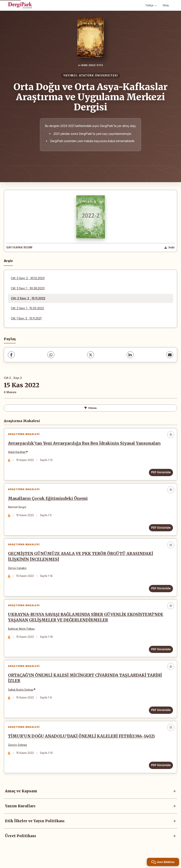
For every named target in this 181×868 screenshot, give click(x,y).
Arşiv (8, 261)
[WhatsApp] (51, 355)
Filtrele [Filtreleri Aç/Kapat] (90, 408)
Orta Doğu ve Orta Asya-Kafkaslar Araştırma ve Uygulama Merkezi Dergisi (91, 97)
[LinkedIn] (130, 355)
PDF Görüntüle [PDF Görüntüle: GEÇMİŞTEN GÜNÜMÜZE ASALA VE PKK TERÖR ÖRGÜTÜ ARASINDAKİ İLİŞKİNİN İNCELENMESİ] (160, 592)
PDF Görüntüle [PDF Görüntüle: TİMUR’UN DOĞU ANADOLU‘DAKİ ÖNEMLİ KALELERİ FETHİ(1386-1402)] (160, 774)
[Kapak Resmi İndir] (170, 248)
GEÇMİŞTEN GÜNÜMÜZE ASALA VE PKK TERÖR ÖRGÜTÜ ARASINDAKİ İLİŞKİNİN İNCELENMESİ (81, 561)
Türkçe (151, 5)
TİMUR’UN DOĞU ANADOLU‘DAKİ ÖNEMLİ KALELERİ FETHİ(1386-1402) (82, 745)
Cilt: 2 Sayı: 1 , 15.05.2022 (27, 308)
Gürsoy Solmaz (18, 753)
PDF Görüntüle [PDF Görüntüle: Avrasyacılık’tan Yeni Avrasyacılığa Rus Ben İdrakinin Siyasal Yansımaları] (160, 473)
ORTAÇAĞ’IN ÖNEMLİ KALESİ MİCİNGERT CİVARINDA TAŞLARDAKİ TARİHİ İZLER (86, 685)
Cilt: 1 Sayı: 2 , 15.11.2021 (26, 318)
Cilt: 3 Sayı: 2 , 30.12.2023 (28, 278)
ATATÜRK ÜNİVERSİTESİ (99, 75)
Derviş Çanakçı (18, 572)
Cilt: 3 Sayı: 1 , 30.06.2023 (28, 288)
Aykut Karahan (18, 453)
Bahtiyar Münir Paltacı (22, 634)
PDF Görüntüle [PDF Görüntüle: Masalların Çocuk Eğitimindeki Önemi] (160, 530)
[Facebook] (11, 355)
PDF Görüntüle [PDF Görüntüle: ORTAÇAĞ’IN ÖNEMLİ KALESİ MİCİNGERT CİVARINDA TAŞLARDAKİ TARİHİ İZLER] (160, 717)
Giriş (166, 5)
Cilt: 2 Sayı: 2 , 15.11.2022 (28, 298)
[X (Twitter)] (91, 355)
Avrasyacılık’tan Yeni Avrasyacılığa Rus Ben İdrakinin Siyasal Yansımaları (85, 444)
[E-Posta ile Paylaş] (170, 355)
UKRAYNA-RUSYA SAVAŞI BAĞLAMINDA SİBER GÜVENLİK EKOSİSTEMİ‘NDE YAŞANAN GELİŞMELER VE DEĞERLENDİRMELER (86, 623)
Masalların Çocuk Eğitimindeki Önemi (49, 501)
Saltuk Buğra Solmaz (22, 697)
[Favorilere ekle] (171, 435)
